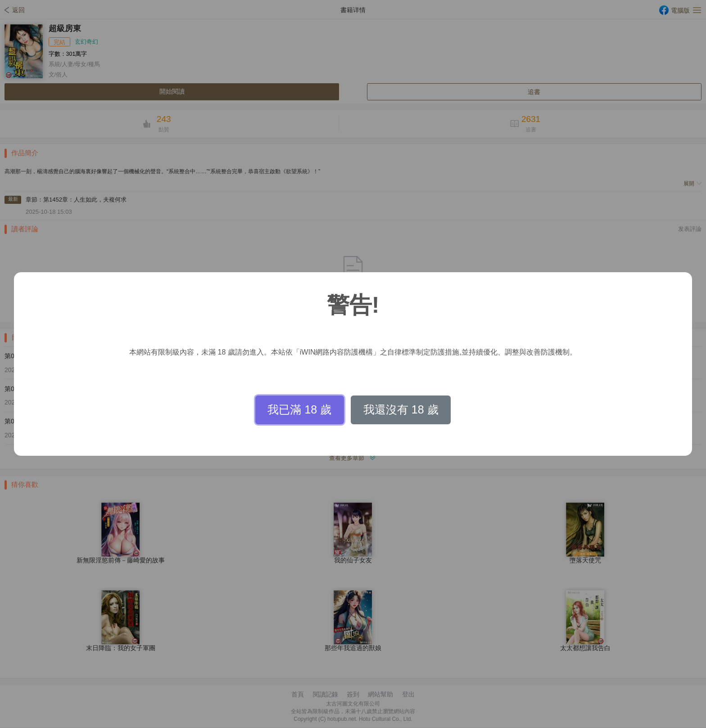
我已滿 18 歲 (299, 409)
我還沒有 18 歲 (401, 409)
